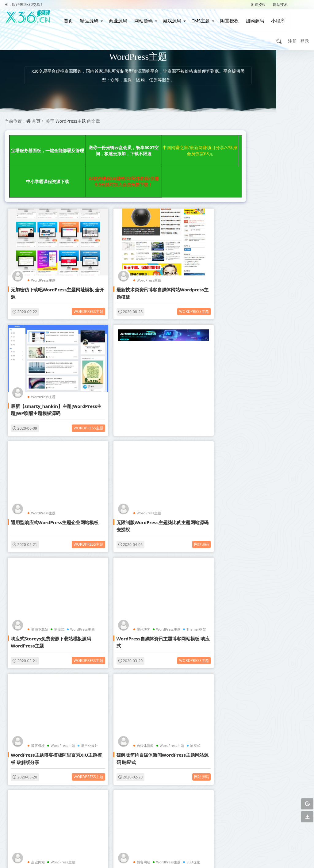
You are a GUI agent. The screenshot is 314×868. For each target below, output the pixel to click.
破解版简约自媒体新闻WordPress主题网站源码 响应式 (39, 549)
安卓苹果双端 (293, 495)
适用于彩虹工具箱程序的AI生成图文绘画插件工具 (270, 200)
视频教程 (270, 469)
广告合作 (129, 776)
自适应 (270, 416)
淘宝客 (64, 632)
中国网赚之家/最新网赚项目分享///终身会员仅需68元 (142, 140)
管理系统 (292, 456)
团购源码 (252, 18)
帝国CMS (249, 482)
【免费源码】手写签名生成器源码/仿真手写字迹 (270, 271)
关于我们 (188, 765)
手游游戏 (292, 482)
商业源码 (119, 18)
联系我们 (159, 765)
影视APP (292, 469)
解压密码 (302, 4)
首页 (72, 18)
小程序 (274, 18)
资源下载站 (37, 432)
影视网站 (249, 429)
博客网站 (186, 532)
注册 (293, 35)
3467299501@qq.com (257, 830)
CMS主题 (199, 18)
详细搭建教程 (272, 508)
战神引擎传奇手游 (250, 508)
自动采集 (270, 456)
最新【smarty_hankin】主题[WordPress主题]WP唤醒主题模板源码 (189, 253)
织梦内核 (270, 482)
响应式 (56, 432)
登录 (305, 35)
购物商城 (249, 469)
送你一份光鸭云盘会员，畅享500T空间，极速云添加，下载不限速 (89, 140)
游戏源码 (171, 18)
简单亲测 (249, 522)
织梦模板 (249, 416)
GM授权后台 (272, 495)
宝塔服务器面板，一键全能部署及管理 (36, 140)
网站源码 (144, 18)
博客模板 (186, 432)
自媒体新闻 (37, 532)
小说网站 (249, 442)
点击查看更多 (116, 696)
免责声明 (159, 776)
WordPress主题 (71, 115)
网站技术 (280, 4)
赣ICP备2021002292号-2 (124, 854)
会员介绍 (129, 765)
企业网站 (110, 532)
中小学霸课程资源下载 (196, 140)
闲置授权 (258, 4)
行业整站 (292, 508)
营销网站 (292, 442)
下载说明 (188, 776)
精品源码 (92, 18)
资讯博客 (110, 432)
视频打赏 (270, 442)
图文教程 (249, 495)
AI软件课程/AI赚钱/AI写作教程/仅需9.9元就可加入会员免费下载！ (36, 162)
